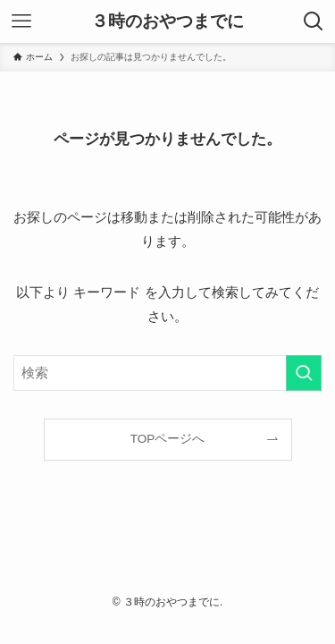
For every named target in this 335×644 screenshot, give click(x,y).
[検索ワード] (167, 373)
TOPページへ (168, 439)
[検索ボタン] (314, 21)
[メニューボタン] (21, 21)
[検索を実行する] (304, 373)
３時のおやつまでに (167, 22)
